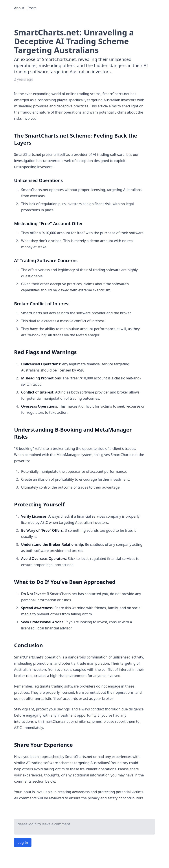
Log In (23, 842)
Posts (32, 8)
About (19, 8)
